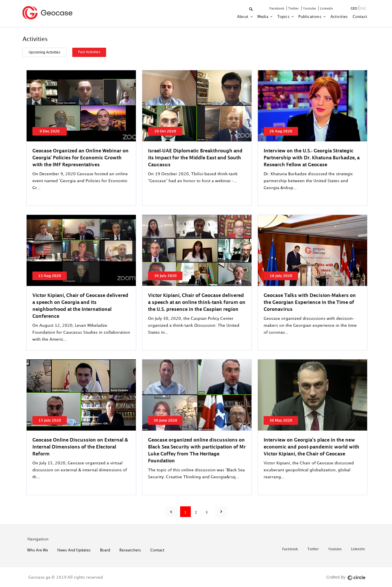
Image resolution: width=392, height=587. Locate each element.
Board (105, 550)
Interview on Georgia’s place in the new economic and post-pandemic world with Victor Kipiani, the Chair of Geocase (311, 447)
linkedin (327, 8)
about (243, 16)
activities (339, 16)
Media (263, 16)
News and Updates (74, 550)
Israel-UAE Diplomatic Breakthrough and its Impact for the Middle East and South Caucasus (195, 158)
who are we (38, 550)
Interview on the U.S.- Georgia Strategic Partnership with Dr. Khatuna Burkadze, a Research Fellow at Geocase (312, 158)
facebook (277, 8)
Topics (284, 16)
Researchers (130, 550)
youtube (310, 8)
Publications (310, 16)
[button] (251, 9)
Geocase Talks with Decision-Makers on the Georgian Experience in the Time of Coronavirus (310, 302)
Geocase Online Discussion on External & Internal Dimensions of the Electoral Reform (80, 447)
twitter (294, 8)
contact (360, 16)
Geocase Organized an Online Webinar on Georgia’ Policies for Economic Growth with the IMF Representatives (81, 158)
